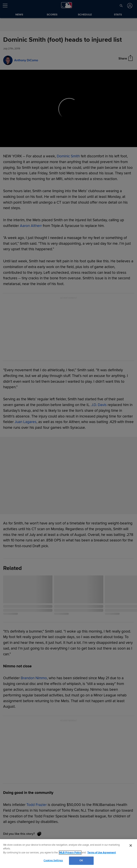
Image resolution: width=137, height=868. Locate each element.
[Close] (131, 845)
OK (81, 860)
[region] (68, 854)
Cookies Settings (53, 860)
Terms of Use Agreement (102, 853)
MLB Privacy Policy (70, 853)
